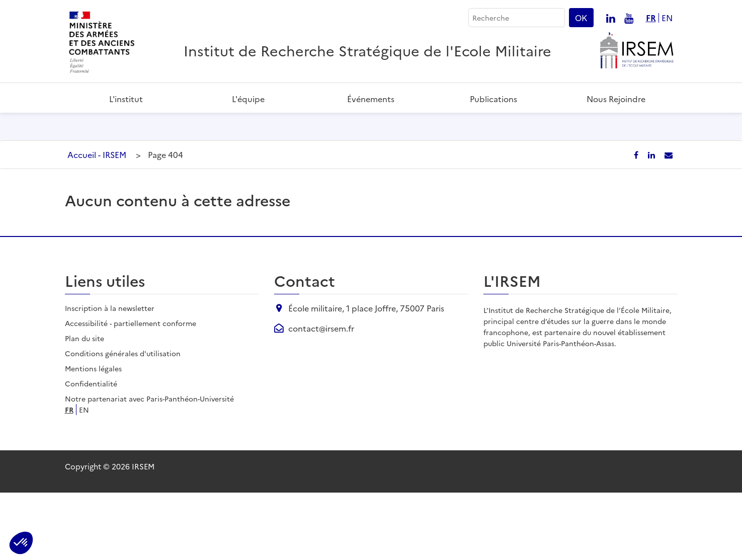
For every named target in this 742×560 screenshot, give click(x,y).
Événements (371, 99)
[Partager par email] (669, 222)
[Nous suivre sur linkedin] (611, 18)
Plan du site (85, 406)
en (667, 18)
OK (581, 18)
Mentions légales (93, 436)
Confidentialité (91, 451)
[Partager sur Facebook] (637, 222)
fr (651, 18)
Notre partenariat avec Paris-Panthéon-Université (149, 466)
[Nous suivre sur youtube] (629, 18)
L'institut (126, 99)
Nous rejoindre (616, 99)
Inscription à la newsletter (110, 375)
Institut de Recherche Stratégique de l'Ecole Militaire (367, 50)
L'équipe (248, 99)
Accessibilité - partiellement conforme (131, 390)
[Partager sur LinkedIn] (652, 222)
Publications (493, 99)
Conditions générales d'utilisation (123, 421)
